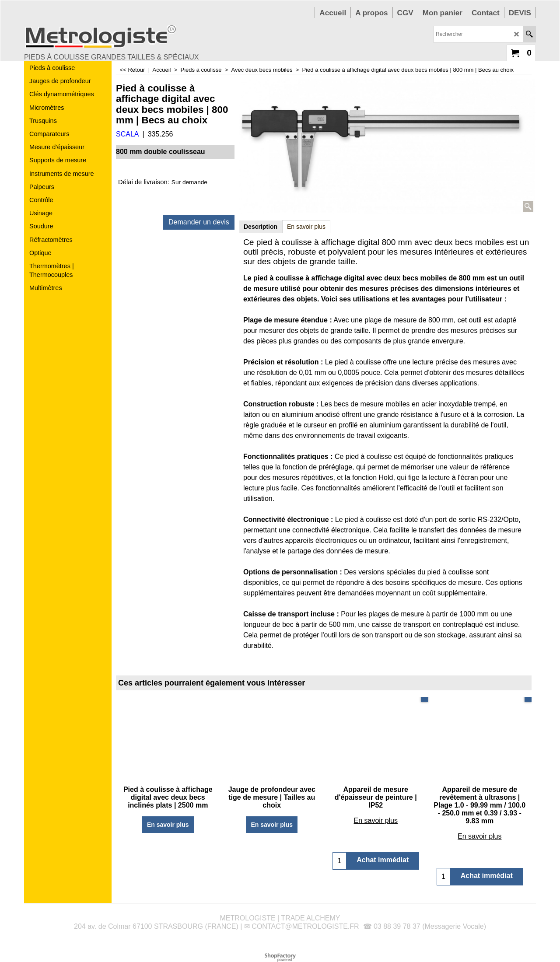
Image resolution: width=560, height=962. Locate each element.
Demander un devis (199, 222)
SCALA (127, 134)
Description (261, 227)
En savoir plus (306, 227)
